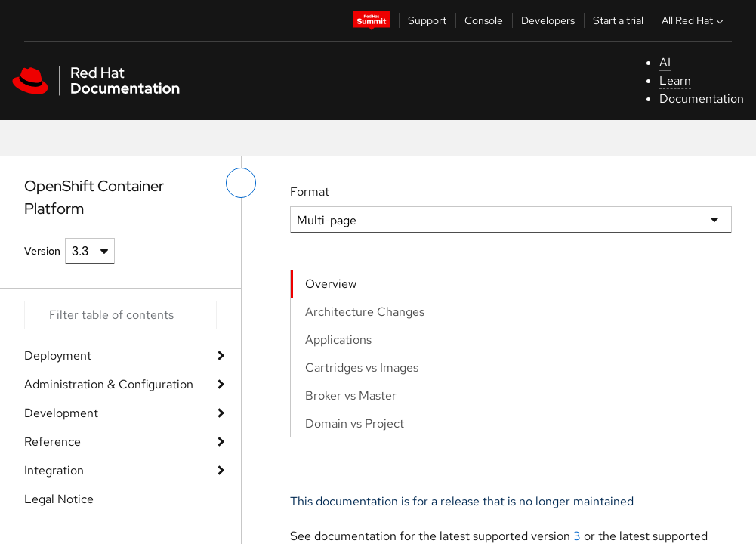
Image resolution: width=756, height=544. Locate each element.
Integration (54, 470)
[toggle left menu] (241, 183)
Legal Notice (59, 499)
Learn (675, 80)
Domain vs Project (355, 423)
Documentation (702, 99)
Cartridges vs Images (362, 368)
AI (665, 62)
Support (427, 20)
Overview (331, 284)
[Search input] (120, 315)
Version (42, 251)
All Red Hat (694, 20)
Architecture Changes (365, 312)
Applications (338, 340)
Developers (548, 20)
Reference (52, 442)
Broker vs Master (351, 396)
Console (484, 20)
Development (61, 413)
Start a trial (618, 20)
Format (310, 192)
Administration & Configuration (109, 384)
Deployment (58, 355)
